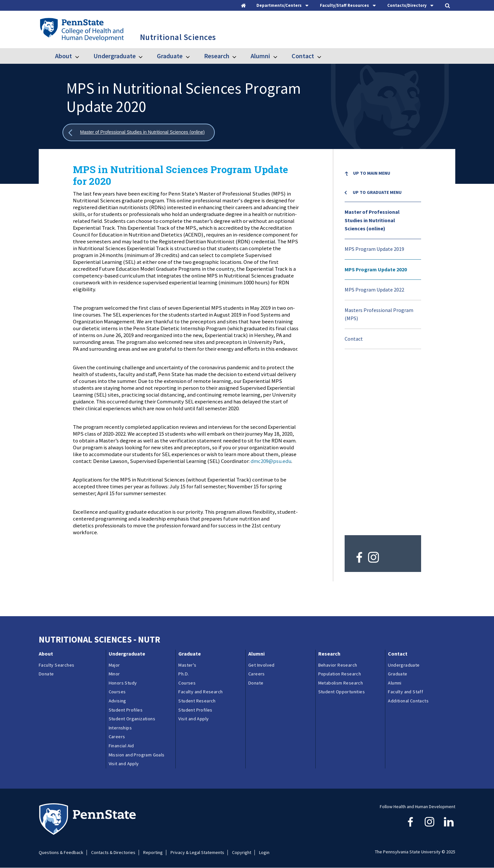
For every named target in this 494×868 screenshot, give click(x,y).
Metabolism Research (341, 683)
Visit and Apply (124, 764)
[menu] (383, 256)
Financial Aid (121, 746)
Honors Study (123, 683)
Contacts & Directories (113, 853)
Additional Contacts (408, 701)
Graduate (170, 56)
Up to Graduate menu (377, 192)
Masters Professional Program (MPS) (379, 314)
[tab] (283, 5)
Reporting (153, 853)
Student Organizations (132, 719)
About (63, 56)
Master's (187, 665)
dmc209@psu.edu (271, 461)
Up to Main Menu (372, 173)
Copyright (242, 853)
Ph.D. (184, 674)
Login (264, 853)
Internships (120, 728)
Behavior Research (338, 665)
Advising (117, 701)
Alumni (260, 56)
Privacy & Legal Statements (197, 853)
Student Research (197, 701)
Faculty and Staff (405, 692)
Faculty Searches (56, 665)
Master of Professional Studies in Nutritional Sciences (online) (372, 220)
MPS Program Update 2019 (374, 249)
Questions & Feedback (61, 853)
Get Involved (261, 665)
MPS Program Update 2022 (374, 290)
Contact (303, 56)
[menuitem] (383, 174)
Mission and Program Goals (137, 755)
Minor (114, 674)
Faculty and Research (200, 692)
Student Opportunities (342, 692)
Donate (46, 674)
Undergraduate (115, 56)
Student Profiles (126, 710)
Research (217, 56)
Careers (117, 737)
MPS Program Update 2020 (376, 269)
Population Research (340, 674)
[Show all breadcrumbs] (139, 133)
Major (114, 665)
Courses (117, 692)
